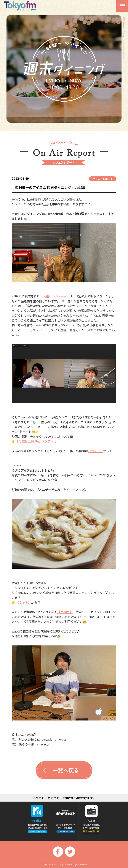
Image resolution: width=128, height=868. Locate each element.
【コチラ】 (96, 451)
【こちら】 (24, 602)
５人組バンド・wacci (54, 296)
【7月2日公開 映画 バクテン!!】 (37, 441)
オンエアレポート (103, 179)
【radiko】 (65, 612)
